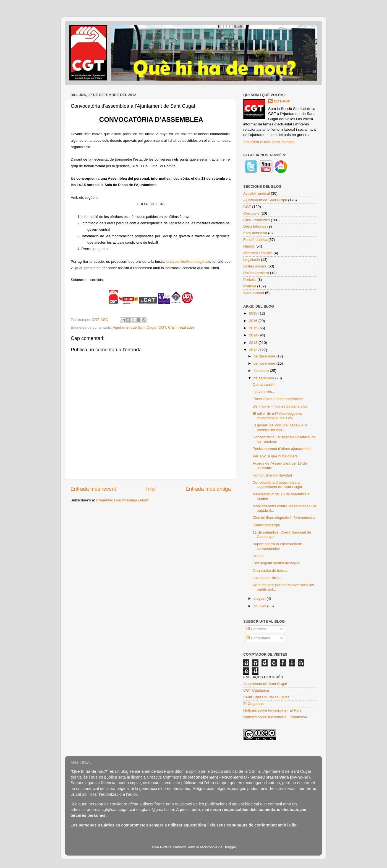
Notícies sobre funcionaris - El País (272, 710)
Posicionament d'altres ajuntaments (282, 449)
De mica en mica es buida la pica (280, 406)
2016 (254, 321)
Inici (151, 489)
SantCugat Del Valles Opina (266, 697)
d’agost (260, 598)
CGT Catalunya (256, 690)
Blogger (230, 847)
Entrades (256, 629)
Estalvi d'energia (266, 525)
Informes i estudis (258, 253)
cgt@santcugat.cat (118, 810)
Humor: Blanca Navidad (272, 475)
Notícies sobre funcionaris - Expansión (275, 717)
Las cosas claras (267, 578)
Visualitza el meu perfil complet (269, 142)
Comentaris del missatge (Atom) (123, 500)
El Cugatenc (253, 704)
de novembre (265, 363)
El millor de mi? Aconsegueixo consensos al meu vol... (278, 416)
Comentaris (258, 638)
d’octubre (262, 371)
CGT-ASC (282, 101)
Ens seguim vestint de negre (276, 563)
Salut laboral (254, 293)
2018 (254, 313)
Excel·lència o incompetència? (278, 399)
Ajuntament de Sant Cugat (135, 327)
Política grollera (256, 273)
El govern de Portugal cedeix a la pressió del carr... (280, 427)
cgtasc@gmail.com (157, 810)
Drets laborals (255, 226)
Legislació (252, 260)
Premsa (250, 286)
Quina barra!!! (264, 384)
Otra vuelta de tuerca (270, 570)
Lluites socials (255, 266)
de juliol (260, 606)
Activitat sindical (257, 193)
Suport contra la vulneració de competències (277, 546)
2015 (254, 328)
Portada (250, 280)
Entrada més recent (93, 489)
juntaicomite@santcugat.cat (188, 262)
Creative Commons (164, 777)
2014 (254, 335)
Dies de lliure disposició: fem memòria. (285, 518)
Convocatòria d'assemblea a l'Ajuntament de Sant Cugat (277, 485)
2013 (254, 343)
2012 (254, 350)
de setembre (264, 378)
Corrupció (251, 213)
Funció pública (255, 240)
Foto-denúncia (255, 233)
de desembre (265, 356)
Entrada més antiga (208, 489)
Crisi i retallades (181, 327)
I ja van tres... (264, 392)
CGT (162, 327)
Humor (249, 246)
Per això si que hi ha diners (275, 456)
